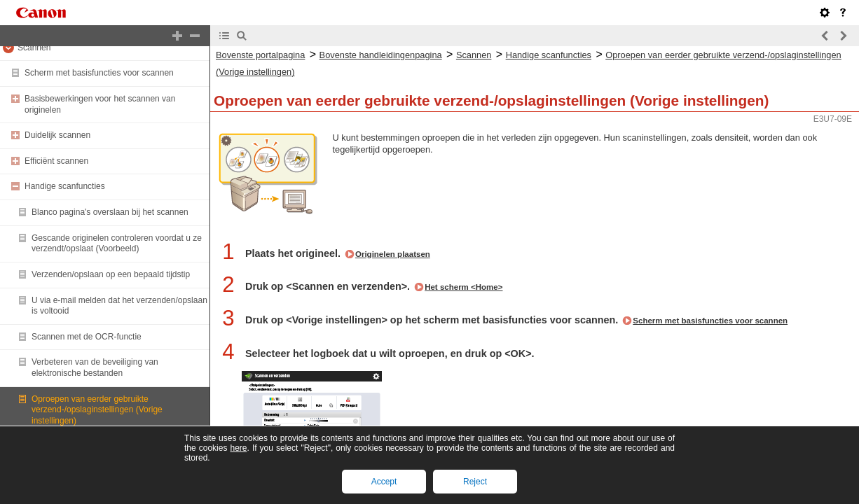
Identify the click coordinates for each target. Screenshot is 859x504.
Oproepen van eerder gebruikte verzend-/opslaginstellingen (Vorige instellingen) (97, 410)
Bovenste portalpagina (260, 55)
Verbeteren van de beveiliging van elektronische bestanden (95, 367)
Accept (384, 482)
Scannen (34, 48)
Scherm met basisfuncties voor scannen (99, 73)
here (238, 448)
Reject (475, 482)
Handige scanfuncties (65, 186)
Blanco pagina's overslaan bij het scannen (110, 212)
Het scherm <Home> (463, 287)
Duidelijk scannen (57, 135)
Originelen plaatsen (393, 254)
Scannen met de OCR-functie (87, 337)
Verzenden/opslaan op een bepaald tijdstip (111, 274)
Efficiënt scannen (56, 161)
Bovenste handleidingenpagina (381, 55)
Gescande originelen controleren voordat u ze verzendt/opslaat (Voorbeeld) (117, 244)
